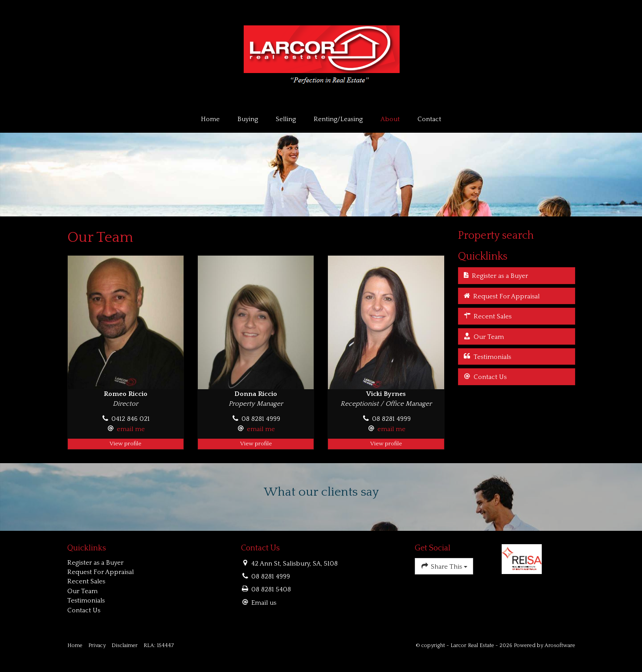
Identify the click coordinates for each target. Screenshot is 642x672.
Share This (444, 566)
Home (210, 119)
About (390, 119)
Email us (264, 603)
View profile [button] (125, 444)
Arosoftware (560, 646)
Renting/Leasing (338, 119)
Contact (429, 119)
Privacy (97, 646)
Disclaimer (125, 646)
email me (131, 429)
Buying (248, 119)
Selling (286, 119)
